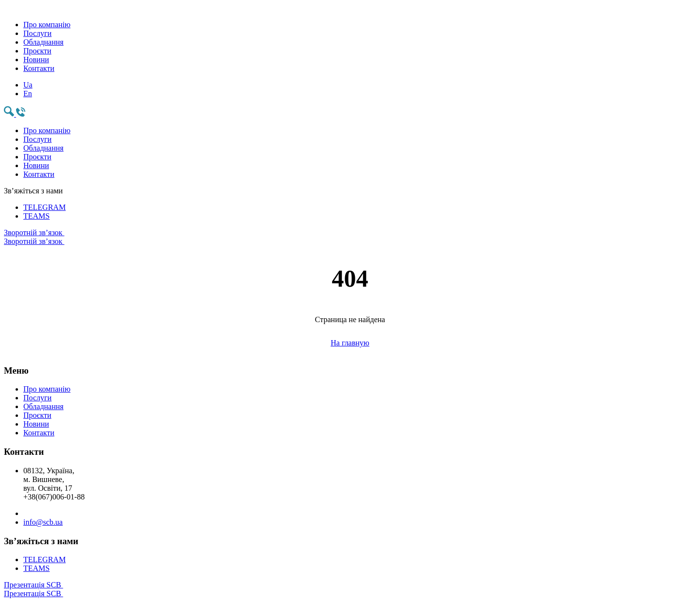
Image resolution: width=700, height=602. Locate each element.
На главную (350, 343)
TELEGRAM (44, 207)
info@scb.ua (43, 522)
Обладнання (44, 42)
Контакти (39, 68)
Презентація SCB (350, 589)
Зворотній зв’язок (350, 237)
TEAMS (36, 216)
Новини (36, 60)
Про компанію (47, 25)
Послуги (37, 33)
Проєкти (37, 51)
